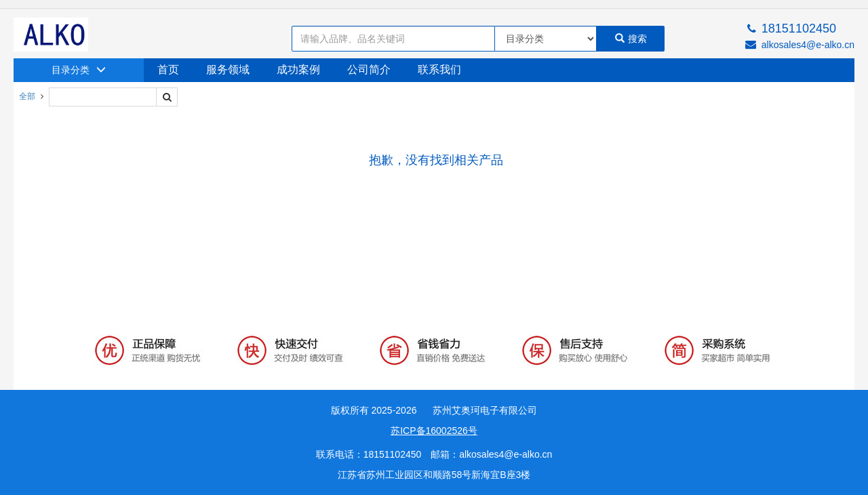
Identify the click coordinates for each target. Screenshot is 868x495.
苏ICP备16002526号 (434, 431)
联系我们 (439, 70)
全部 (27, 96)
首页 (168, 70)
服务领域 (228, 70)
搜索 (631, 39)
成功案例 (298, 70)
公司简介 (369, 70)
